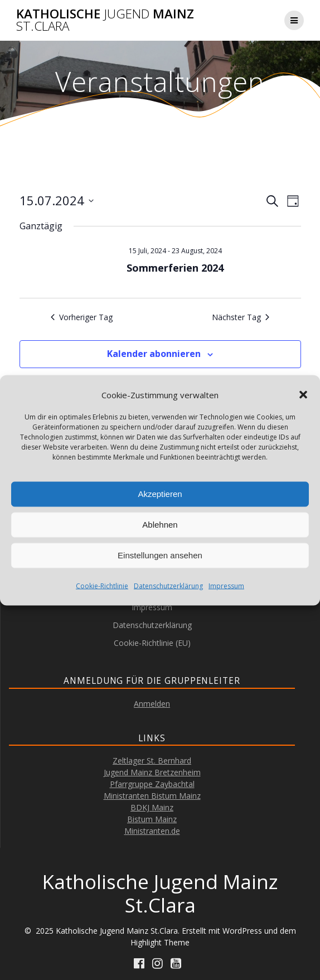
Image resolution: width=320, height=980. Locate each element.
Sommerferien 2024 (175, 268)
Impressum (226, 585)
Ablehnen (160, 525)
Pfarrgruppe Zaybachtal (152, 784)
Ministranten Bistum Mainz (152, 796)
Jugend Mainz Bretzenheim (152, 772)
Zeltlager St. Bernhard (152, 761)
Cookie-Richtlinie (102, 585)
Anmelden (152, 704)
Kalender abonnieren (154, 354)
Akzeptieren (160, 494)
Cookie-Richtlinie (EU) (152, 643)
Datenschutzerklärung (168, 585)
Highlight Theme (160, 942)
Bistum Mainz (152, 819)
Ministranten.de (152, 831)
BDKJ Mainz (152, 807)
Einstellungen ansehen (160, 555)
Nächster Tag (241, 317)
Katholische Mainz (105, 20)
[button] (303, 395)
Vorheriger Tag (82, 317)
